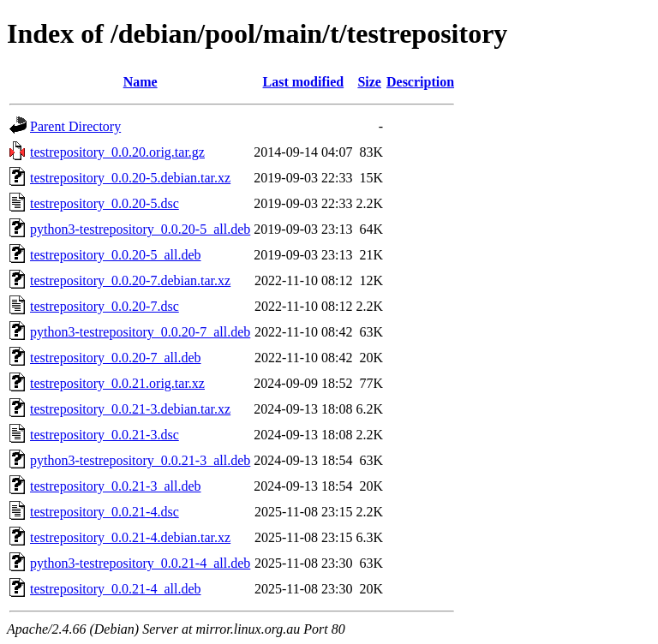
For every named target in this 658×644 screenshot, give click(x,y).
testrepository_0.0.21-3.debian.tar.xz (130, 409)
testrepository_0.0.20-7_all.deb (116, 358)
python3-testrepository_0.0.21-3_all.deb (140, 460)
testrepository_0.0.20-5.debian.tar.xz (130, 178)
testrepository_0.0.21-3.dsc (105, 435)
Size (369, 82)
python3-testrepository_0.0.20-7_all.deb (140, 332)
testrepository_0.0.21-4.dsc (105, 512)
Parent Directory (75, 126)
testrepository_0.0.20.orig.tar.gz (117, 152)
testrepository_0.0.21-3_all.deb (116, 486)
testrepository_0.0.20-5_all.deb (116, 255)
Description (420, 82)
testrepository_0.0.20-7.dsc (105, 306)
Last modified (304, 82)
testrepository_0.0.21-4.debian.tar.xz (130, 537)
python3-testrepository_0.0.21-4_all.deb (140, 563)
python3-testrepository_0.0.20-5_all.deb (140, 229)
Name (141, 82)
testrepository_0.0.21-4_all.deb (116, 589)
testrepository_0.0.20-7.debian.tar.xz (130, 280)
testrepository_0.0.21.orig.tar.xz (117, 383)
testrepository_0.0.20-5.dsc (105, 203)
